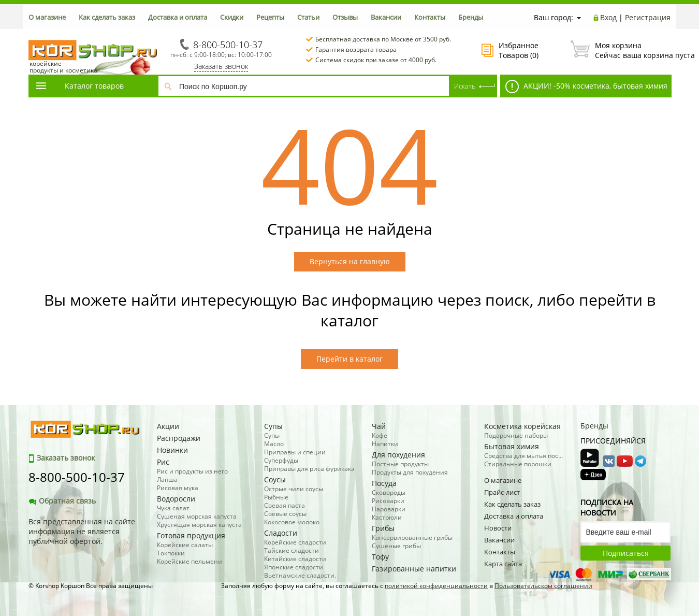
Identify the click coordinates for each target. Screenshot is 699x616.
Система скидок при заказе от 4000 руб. (376, 60)
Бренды (471, 17)
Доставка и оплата (178, 17)
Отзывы (345, 17)
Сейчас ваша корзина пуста (621, 50)
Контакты (430, 17)
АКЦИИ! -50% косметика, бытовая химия (586, 87)
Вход (608, 17)
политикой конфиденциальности (436, 586)
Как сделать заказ (107, 17)
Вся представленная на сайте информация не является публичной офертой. (82, 531)
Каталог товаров (79, 86)
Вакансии (386, 17)
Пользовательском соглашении (543, 586)
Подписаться (626, 553)
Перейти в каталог (349, 359)
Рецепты (270, 17)
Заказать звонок (221, 66)
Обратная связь (62, 501)
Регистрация (648, 17)
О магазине (47, 17)
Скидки (232, 17)
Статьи (308, 17)
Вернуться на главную (350, 261)
